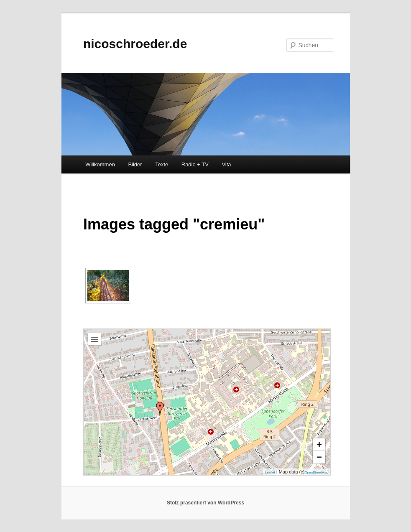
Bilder (135, 164)
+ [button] (319, 444)
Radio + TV (195, 164)
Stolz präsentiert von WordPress (205, 503)
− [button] (319, 457)
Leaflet (270, 472)
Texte (162, 164)
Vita (226, 164)
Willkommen (100, 164)
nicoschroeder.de (135, 44)
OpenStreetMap (316, 472)
